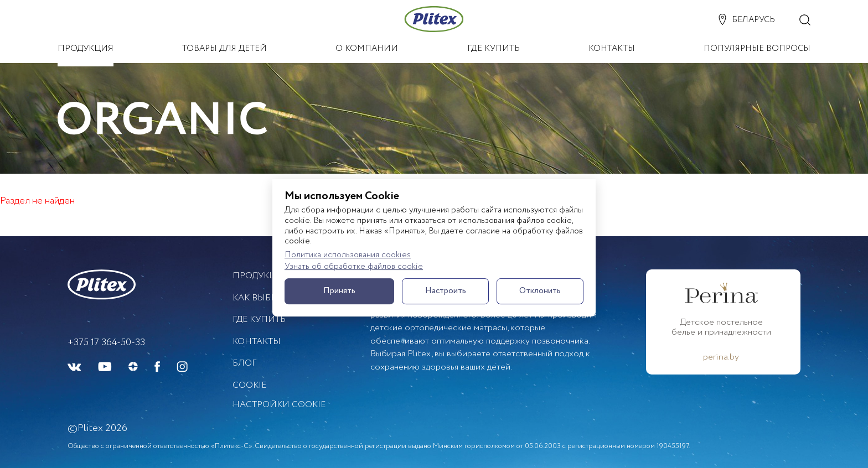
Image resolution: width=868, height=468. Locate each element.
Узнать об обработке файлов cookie (354, 267)
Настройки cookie (279, 405)
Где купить (259, 319)
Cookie (249, 385)
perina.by (721, 357)
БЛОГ (244, 363)
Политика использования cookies (348, 255)
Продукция (260, 276)
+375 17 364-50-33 (106, 343)
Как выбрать (262, 298)
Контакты (257, 342)
